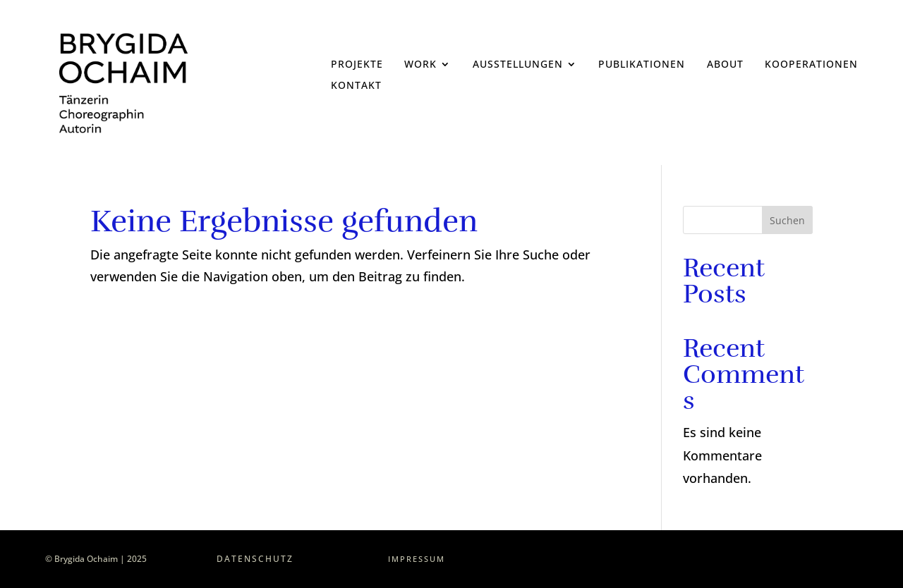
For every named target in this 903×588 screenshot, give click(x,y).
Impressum (417, 559)
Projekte (357, 65)
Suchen (787, 220)
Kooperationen (811, 65)
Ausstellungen (518, 65)
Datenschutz (255, 559)
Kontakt (356, 86)
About (725, 65)
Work (420, 65)
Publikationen (642, 65)
